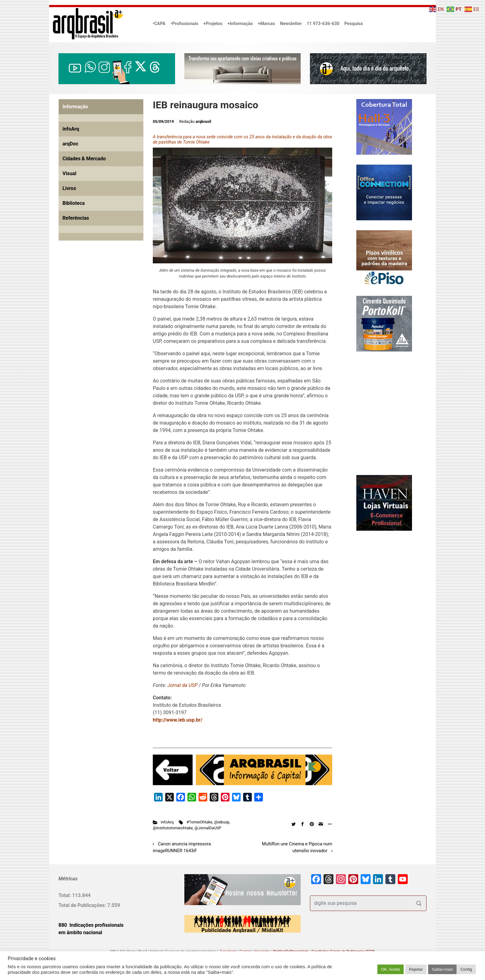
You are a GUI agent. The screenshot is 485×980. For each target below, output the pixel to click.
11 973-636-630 (323, 24)
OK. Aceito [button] (391, 969)
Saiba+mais (442, 969)
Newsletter (291, 24)
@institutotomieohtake (173, 828)
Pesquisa (353, 24)
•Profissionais (184, 24)
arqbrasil (203, 121)
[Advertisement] (97, 316)
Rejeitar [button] (416, 969)
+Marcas (266, 24)
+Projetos (213, 24)
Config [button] (466, 969)
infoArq (167, 822)
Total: (65, 895)
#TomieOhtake (199, 822)
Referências (76, 218)
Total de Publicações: (83, 905)
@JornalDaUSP (208, 828)
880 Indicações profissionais (91, 925)
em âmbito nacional (80, 933)
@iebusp (222, 822)
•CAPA (159, 24)
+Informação (240, 24)
